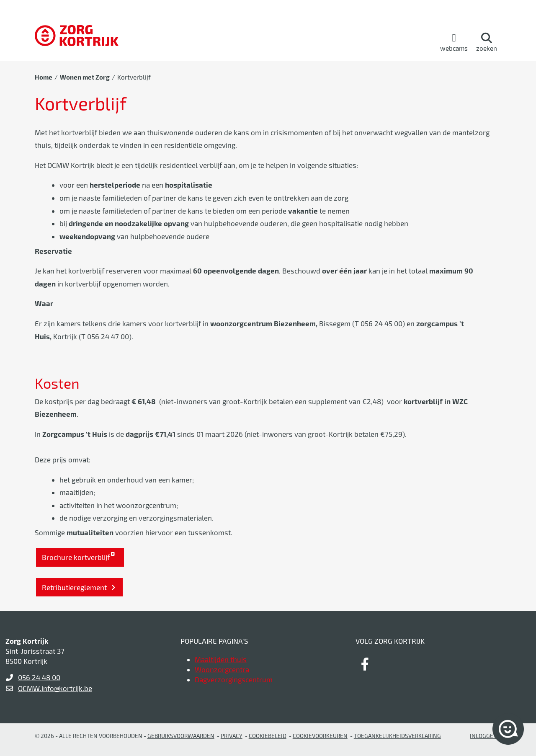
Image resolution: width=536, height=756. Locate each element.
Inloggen (484, 736)
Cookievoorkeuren (320, 736)
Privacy (232, 736)
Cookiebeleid (268, 736)
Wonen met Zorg (85, 77)
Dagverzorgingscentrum (234, 679)
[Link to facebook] (365, 664)
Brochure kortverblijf (76, 557)
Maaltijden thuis (221, 659)
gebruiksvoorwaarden (181, 736)
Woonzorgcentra (222, 669)
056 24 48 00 (39, 677)
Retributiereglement (75, 587)
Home (44, 77)
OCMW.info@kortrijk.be (55, 688)
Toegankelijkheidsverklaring (397, 736)
